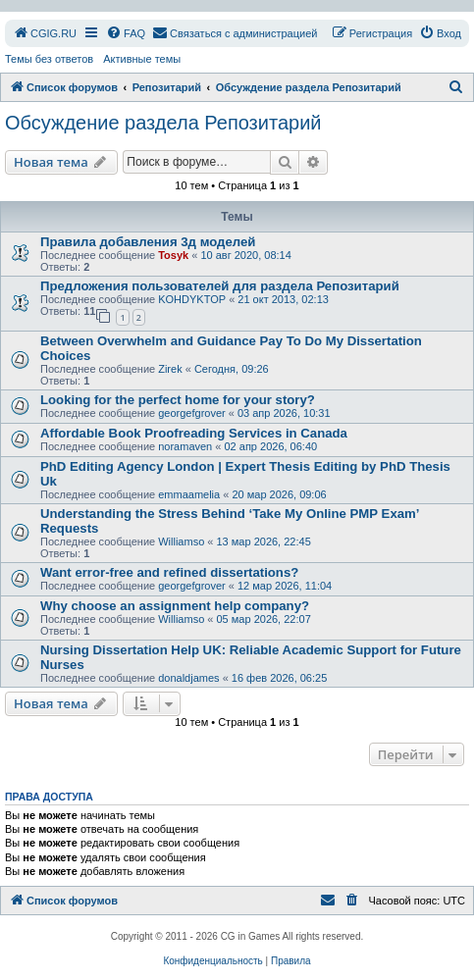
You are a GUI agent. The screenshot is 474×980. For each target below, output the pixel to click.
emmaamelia (189, 494)
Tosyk (173, 255)
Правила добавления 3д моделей (148, 242)
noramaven (185, 446)
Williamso (181, 542)
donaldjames (188, 678)
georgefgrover (192, 413)
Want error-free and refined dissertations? (169, 572)
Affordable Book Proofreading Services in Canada (194, 433)
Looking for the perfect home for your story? (178, 400)
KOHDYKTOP (192, 299)
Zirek (170, 369)
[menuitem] (45, 33)
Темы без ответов (49, 59)
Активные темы (142, 59)
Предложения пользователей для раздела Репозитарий (220, 286)
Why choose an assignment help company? (175, 606)
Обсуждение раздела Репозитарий (163, 123)
